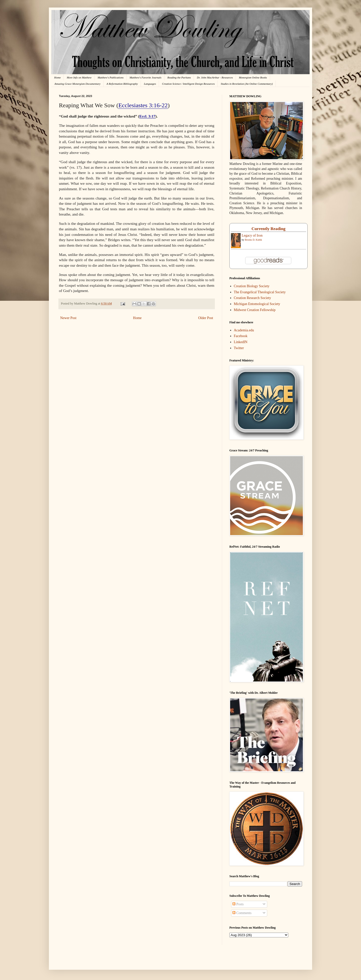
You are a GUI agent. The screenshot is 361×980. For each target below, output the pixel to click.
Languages (150, 84)
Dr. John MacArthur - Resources (215, 77)
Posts (238, 904)
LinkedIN (241, 342)
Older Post (206, 318)
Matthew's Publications (111, 77)
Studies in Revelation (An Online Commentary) (247, 84)
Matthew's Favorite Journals (146, 77)
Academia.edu (244, 330)
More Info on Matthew (79, 77)
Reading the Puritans (179, 77)
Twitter (239, 348)
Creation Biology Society (252, 286)
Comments (242, 913)
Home (57, 77)
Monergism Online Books (253, 77)
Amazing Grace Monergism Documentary (77, 84)
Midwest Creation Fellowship (255, 310)
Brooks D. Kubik (254, 240)
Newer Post (68, 318)
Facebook (241, 336)
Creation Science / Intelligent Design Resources (188, 84)
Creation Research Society (253, 298)
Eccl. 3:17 (147, 116)
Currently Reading (268, 229)
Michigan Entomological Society (257, 304)
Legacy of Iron (252, 235)
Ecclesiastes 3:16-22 (143, 105)
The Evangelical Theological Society (260, 292)
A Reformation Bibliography (122, 84)
